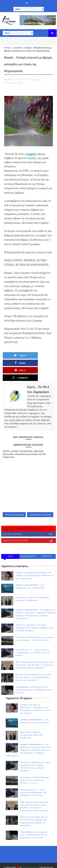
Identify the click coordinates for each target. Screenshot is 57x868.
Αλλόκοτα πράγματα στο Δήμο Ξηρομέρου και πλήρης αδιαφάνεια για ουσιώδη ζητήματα (35, 614)
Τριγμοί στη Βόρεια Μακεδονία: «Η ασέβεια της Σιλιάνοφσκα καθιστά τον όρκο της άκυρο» (35, 562)
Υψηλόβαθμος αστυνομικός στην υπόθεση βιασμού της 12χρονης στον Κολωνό (34, 676)
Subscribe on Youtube (29, 527)
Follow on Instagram (29, 534)
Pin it (17, 363)
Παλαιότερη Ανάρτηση (40, 501)
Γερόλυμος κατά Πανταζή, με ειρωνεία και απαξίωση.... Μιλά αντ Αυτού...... (35, 767)
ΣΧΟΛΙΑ (47, 543)
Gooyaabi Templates (28, 859)
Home (7, 48)
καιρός (31, 154)
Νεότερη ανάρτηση (14, 501)
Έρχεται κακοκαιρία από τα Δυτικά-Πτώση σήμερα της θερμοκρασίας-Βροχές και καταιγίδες (34, 664)
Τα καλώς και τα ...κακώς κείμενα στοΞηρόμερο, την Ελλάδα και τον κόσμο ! (33, 639)
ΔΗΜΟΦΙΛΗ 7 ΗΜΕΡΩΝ (28, 544)
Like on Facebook (29, 521)
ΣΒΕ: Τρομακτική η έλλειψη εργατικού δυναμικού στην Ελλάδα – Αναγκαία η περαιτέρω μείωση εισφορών (35, 652)
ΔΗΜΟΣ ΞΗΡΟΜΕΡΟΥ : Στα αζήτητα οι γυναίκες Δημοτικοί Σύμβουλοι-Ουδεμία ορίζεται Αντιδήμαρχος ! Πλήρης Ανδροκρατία (28, 737)
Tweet (17, 355)
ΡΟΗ (10, 543)
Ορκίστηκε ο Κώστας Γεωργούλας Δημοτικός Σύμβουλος (32, 722)
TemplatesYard (30, 854)
